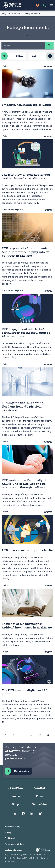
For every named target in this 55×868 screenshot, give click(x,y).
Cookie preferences (13, 850)
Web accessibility (12, 826)
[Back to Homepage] (14, 5)
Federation (16, 788)
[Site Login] (37, 5)
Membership (17, 771)
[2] (48, 735)
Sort (34, 56)
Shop (16, 804)
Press (39, 796)
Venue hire (39, 804)
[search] (49, 45)
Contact (40, 788)
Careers (16, 796)
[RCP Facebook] (23, 814)
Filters (12, 56)
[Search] (23, 45)
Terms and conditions (14, 844)
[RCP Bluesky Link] (40, 814)
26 (30, 735)
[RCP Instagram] (15, 814)
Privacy (8, 832)
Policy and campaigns (11, 13)
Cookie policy (11, 838)
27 (39, 735)
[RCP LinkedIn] (32, 814)
